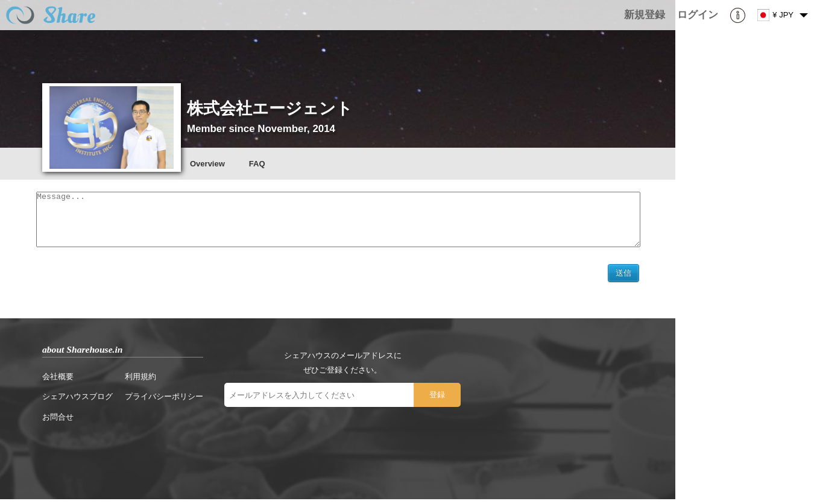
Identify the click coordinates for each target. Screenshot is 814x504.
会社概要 (58, 381)
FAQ (257, 164)
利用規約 (140, 381)
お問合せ (58, 422)
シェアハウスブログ (77, 401)
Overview (207, 164)
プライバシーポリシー (164, 401)
